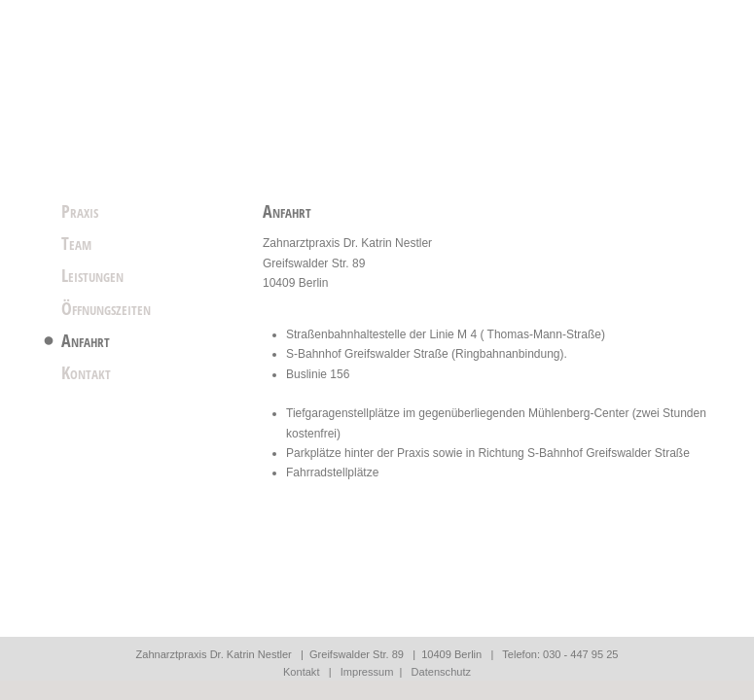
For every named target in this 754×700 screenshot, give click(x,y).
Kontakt (86, 372)
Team (76, 243)
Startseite (175, 78)
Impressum (367, 672)
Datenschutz (441, 672)
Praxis (80, 211)
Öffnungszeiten (106, 308)
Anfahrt (86, 340)
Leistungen (92, 275)
